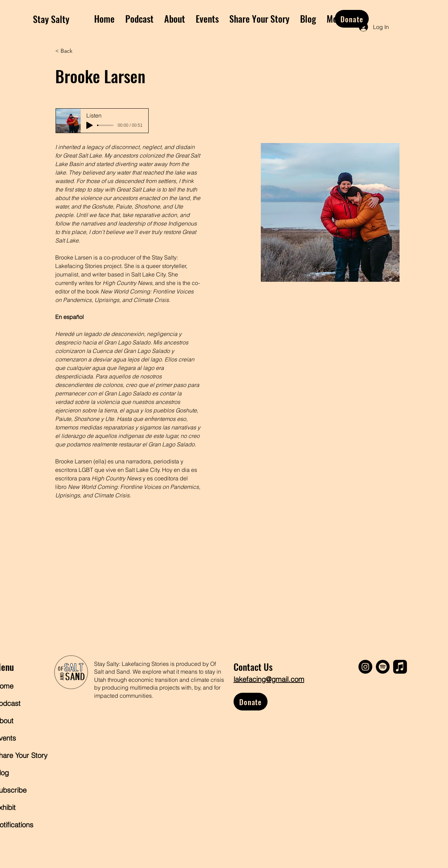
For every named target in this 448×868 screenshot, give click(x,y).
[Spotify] (383, 667)
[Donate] (352, 19)
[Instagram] (365, 667)
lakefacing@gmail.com (269, 679)
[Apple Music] (400, 667)
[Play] (90, 125)
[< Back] (69, 51)
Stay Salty (51, 19)
